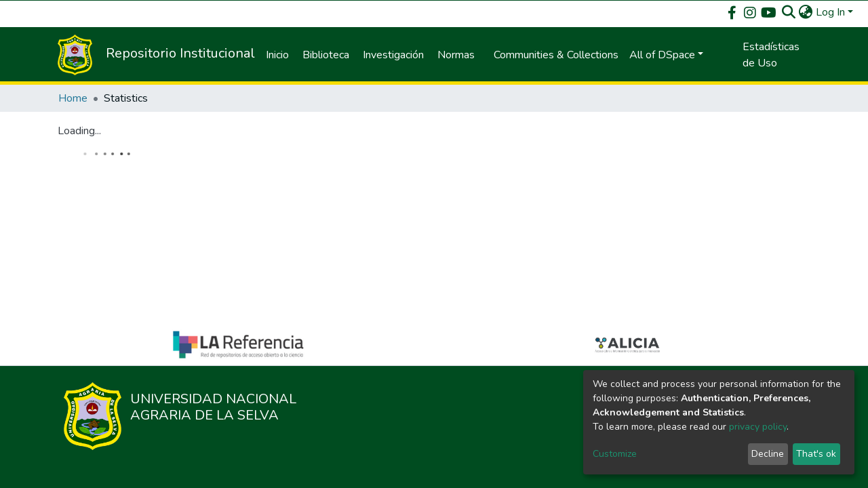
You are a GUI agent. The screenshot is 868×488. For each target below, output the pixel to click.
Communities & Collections (556, 55)
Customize (615, 454)
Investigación (393, 55)
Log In (830, 12)
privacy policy (758, 427)
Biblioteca (326, 55)
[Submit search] (789, 12)
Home (73, 98)
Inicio (277, 55)
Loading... (79, 131)
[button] (806, 12)
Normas (456, 55)
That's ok (816, 454)
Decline (768, 454)
